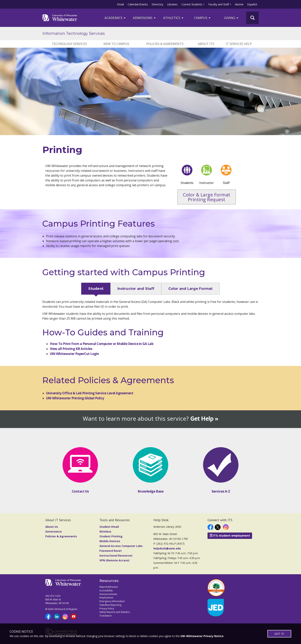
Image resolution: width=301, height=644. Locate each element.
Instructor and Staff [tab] (136, 289)
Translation (106, 616)
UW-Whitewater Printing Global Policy (75, 398)
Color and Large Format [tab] (191, 289)
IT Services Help (239, 44)
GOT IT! (279, 634)
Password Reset (111, 551)
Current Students (192, 4)
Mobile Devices (110, 541)
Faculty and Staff (219, 4)
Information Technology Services (74, 33)
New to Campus (116, 44)
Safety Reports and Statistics (115, 612)
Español (252, 4)
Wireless (105, 531)
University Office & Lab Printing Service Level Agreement (90, 393)
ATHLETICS (174, 18)
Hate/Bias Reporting (110, 605)
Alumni (239, 4)
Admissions (144, 18)
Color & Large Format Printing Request (207, 197)
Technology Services (69, 44)
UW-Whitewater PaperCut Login (74, 354)
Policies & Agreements (165, 44)
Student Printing (111, 536)
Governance (54, 531)
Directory (157, 4)
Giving (232, 18)
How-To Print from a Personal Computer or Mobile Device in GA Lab (102, 344)
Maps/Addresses (109, 587)
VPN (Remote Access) (114, 560)
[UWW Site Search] (252, 18)
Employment (106, 598)
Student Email (109, 527)
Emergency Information (112, 601)
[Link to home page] (60, 18)
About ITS (206, 44)
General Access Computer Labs (121, 546)
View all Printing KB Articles (71, 349)
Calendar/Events (138, 4)
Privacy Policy (107, 609)
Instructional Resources (116, 556)
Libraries (172, 4)
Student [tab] (96, 289)
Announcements (108, 594)
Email (120, 4)
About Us (52, 527)
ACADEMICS (115, 18)
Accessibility (106, 590)
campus (203, 18)
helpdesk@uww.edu (167, 548)
